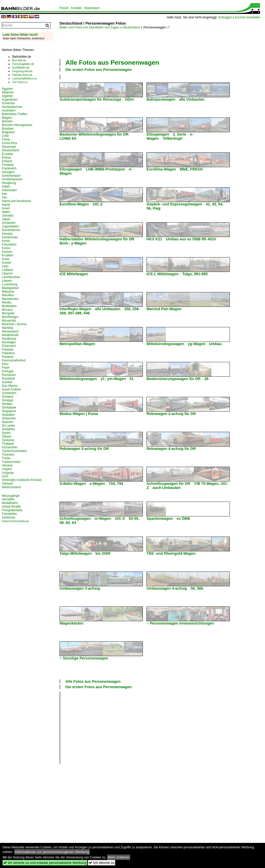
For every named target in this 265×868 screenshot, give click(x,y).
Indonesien (9, 190)
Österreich (9, 346)
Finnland (8, 165)
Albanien (8, 92)
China (6, 139)
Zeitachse (9, 517)
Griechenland (11, 176)
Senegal (8, 400)
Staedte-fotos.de (22, 75)
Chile (5, 136)
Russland (8, 379)
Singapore (9, 411)
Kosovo (7, 252)
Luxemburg (10, 284)
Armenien (8, 103)
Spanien (8, 422)
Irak (4, 194)
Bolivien (7, 121)
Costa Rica (9, 143)
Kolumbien (9, 244)
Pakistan (8, 350)
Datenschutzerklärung (15, 521)
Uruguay (8, 473)
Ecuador (8, 154)
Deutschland (131, 27)
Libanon (7, 273)
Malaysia (8, 292)
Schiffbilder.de (21, 68)
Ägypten (8, 89)
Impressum (92, 8)
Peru (5, 364)
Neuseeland (10, 331)
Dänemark (9, 147)
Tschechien (10, 447)
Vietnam (8, 484)
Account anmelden (247, 17)
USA (5, 476)
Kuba (5, 259)
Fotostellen (9, 514)
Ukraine (7, 465)
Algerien (8, 96)
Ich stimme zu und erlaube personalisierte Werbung (45, 863)
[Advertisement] (154, 43)
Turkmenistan (11, 462)
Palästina (8, 353)
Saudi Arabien (12, 389)
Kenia (6, 241)
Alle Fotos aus (112, 62)
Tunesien (8, 455)
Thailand (8, 444)
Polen (6, 368)
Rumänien (9, 375)
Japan (6, 219)
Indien (6, 187)
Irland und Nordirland (16, 201)
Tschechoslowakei (14, 451)
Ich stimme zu (102, 863)
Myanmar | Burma (14, 324)
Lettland (7, 270)
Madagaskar (10, 288)
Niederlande (10, 335)
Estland (7, 161)
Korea (6, 248)
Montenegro (10, 317)
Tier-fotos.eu (20, 82)
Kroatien (8, 255)
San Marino (10, 386)
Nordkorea (9, 339)
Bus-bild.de (19, 60)
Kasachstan (10, 237)
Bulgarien (8, 132)
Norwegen (9, 342)
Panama (8, 357)
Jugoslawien (10, 226)
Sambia (7, 382)
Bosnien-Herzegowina (17, 125)
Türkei (6, 458)
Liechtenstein (11, 277)
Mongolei (8, 313)
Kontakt (76, 8)
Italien (6, 212)
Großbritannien (12, 179)
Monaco (7, 310)
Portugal (8, 371)
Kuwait (6, 263)
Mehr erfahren (119, 857)
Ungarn (7, 469)
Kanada (7, 234)
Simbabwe (9, 407)
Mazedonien (10, 299)
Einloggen (225, 17)
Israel (6, 208)
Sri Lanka (8, 426)
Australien (9, 110)
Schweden (9, 393)
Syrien (6, 433)
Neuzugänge (11, 496)
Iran (5, 197)
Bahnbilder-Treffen (15, 114)
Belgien (7, 118)
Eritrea (6, 158)
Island (6, 205)
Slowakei (8, 415)
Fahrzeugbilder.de (23, 64)
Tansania (8, 440)
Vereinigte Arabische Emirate (22, 480)
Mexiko (7, 302)
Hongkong (9, 183)
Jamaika (8, 216)
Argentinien (10, 100)
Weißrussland (11, 487)
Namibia (8, 328)
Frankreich (9, 168)
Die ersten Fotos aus (99, 70)
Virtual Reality (11, 507)
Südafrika (8, 429)
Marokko (8, 295)
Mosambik (9, 321)
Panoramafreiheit (14, 360)
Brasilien (8, 129)
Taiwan (7, 436)
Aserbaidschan (12, 107)
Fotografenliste (12, 510)
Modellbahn (10, 503)
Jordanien (9, 223)
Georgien (8, 172)
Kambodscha (11, 230)
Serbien (7, 404)
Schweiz (8, 397)
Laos (5, 266)
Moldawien (9, 306)
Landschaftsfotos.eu (24, 78)
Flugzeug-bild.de (22, 71)
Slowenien (9, 418)
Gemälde (8, 499)
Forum (64, 8)
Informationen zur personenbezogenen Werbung (52, 852)
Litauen (7, 281)
